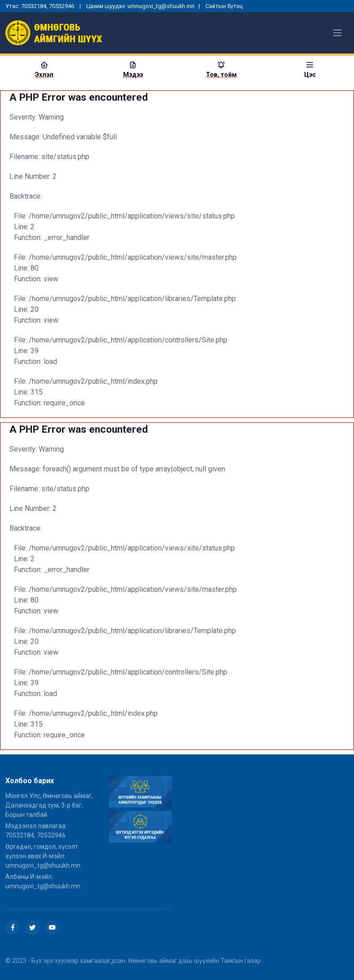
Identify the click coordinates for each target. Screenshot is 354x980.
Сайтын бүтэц (224, 6)
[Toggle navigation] (337, 33)
